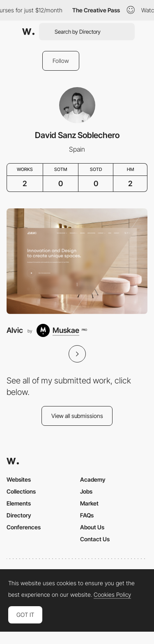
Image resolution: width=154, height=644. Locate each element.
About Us (92, 527)
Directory (19, 515)
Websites (19, 479)
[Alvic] (77, 261)
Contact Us (95, 539)
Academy (93, 479)
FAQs (87, 515)
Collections (21, 491)
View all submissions (77, 416)
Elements (19, 503)
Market (89, 503)
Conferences (24, 527)
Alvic (15, 330)
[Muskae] (62, 330)
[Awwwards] (28, 32)
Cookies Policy (112, 595)
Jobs (86, 491)
